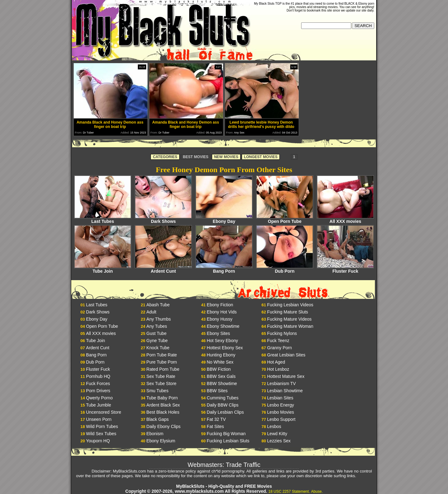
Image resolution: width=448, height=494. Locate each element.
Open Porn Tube (285, 219)
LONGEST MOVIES (261, 157)
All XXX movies (345, 219)
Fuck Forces (98, 383)
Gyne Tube (157, 341)
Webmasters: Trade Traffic (224, 465)
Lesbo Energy (281, 405)
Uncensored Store (104, 412)
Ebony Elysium (161, 441)
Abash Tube (158, 305)
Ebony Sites (219, 333)
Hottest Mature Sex (286, 376)
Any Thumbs (159, 319)
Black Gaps (158, 419)
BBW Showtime (222, 383)
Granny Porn (280, 348)
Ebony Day (224, 219)
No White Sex (220, 362)
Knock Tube (158, 348)
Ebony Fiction (220, 305)
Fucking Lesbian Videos (290, 305)
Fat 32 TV (216, 419)
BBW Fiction (219, 369)
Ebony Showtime (223, 326)
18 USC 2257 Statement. (289, 492)
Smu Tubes (158, 391)
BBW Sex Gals (221, 376)
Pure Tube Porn (162, 362)
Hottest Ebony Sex (225, 348)
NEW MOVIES (226, 157)
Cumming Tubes (223, 398)
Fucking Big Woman (226, 434)
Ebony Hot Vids (222, 312)
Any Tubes (157, 326)
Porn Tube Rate (162, 355)
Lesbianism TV (282, 383)
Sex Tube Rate (161, 376)
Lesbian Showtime (285, 391)
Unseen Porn (99, 419)
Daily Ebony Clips (164, 426)
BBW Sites (217, 391)
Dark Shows (163, 219)
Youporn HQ (98, 441)
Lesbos (274, 426)
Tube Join (103, 269)
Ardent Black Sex (163, 405)
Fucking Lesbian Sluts (228, 441)
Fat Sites (215, 426)
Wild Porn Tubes (102, 426)
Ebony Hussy (220, 319)
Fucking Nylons (282, 333)
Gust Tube (157, 333)
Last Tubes (103, 219)
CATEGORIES (165, 157)
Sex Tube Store (162, 383)
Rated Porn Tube (163, 369)
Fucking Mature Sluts (288, 312)
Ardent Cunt (163, 269)
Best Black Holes (163, 412)
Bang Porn (224, 269)
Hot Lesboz (278, 369)
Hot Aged (276, 362)
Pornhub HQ (98, 376)
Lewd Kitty (277, 434)
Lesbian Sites (280, 398)
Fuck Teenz (278, 341)
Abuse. (317, 492)
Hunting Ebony (221, 355)
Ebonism (155, 434)
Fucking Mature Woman (290, 326)
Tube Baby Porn (162, 398)
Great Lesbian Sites (286, 355)
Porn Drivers (98, 391)
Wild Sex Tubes (101, 434)
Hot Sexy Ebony (222, 341)
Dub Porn (285, 269)
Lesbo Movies (281, 412)
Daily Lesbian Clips (225, 412)
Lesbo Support (281, 419)
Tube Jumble (99, 405)
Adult (152, 312)
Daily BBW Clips (223, 405)
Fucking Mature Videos (289, 319)
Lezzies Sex (279, 441)
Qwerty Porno (100, 398)
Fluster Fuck (345, 269)
